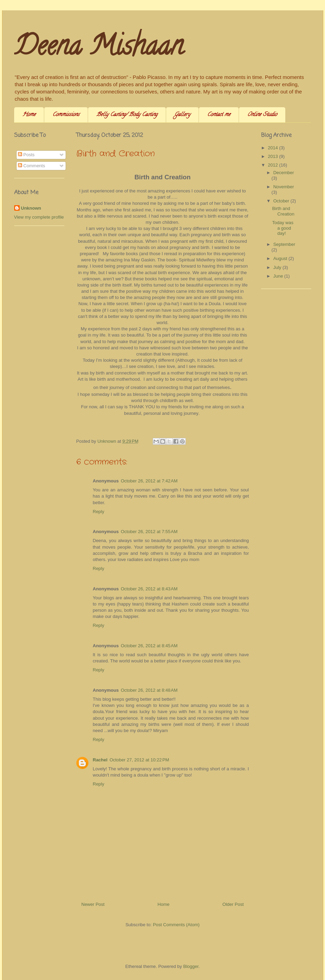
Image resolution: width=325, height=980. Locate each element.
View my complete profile (39, 217)
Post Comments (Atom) (176, 925)
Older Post (233, 904)
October (282, 201)
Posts (26, 155)
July (278, 267)
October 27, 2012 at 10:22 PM (139, 760)
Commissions (66, 115)
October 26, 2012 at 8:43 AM (149, 589)
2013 (274, 156)
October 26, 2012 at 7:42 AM (149, 481)
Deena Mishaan (99, 49)
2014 (274, 148)
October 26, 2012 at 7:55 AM (149, 532)
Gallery (182, 115)
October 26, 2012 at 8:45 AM (149, 646)
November (284, 187)
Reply (99, 512)
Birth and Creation (283, 211)
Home (29, 115)
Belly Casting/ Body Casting (127, 115)
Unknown (31, 208)
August (281, 258)
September (284, 244)
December (284, 173)
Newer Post (93, 904)
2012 (274, 165)
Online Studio (262, 115)
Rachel (100, 760)
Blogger (191, 966)
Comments (31, 166)
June (279, 276)
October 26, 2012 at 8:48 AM (149, 690)
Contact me (219, 115)
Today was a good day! (283, 228)
